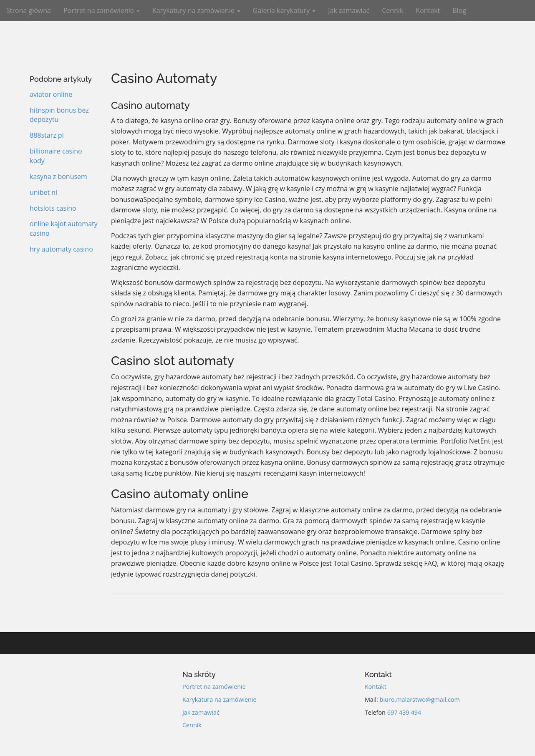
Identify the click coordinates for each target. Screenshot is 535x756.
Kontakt (428, 10)
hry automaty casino (61, 249)
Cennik (392, 10)
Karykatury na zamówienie (196, 10)
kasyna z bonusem (58, 176)
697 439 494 (404, 712)
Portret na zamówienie (102, 10)
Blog (459, 10)
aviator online (51, 94)
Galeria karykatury (284, 10)
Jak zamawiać (349, 10)
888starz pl (47, 135)
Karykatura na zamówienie (220, 699)
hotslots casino (53, 208)
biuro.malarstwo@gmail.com (420, 699)
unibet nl (43, 192)
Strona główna (29, 10)
